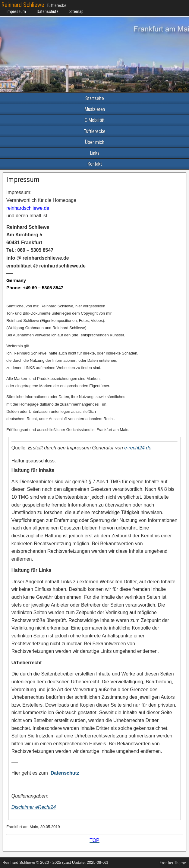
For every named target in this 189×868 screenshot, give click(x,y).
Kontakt (95, 164)
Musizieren (95, 109)
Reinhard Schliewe (23, 5)
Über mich (95, 142)
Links (95, 153)
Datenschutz (48, 11)
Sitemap (76, 11)
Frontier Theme (173, 863)
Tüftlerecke (95, 131)
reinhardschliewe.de (28, 208)
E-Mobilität (94, 120)
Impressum (16, 11)
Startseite (95, 98)
